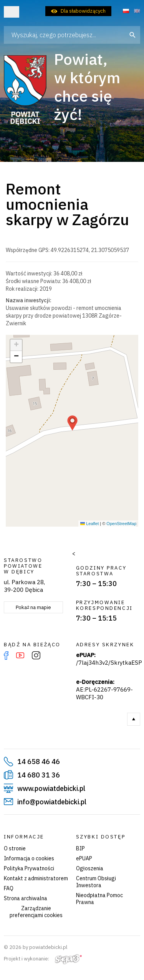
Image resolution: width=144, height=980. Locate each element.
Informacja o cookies (29, 858)
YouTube (20, 656)
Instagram (36, 656)
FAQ (9, 888)
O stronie (15, 848)
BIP (80, 848)
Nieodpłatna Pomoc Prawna (99, 899)
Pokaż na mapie (33, 607)
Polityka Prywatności (29, 868)
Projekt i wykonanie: (43, 959)
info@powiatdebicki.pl (52, 802)
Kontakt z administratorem (36, 878)
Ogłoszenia (90, 868)
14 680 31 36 (39, 775)
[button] (72, 423)
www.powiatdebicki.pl (51, 788)
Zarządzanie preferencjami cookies (36, 912)
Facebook (6, 656)
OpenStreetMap (121, 524)
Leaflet (89, 524)
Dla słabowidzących (83, 11)
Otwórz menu (12, 12)
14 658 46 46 (39, 762)
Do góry (134, 719)
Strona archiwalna (26, 898)
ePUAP (84, 858)
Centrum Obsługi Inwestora (96, 882)
